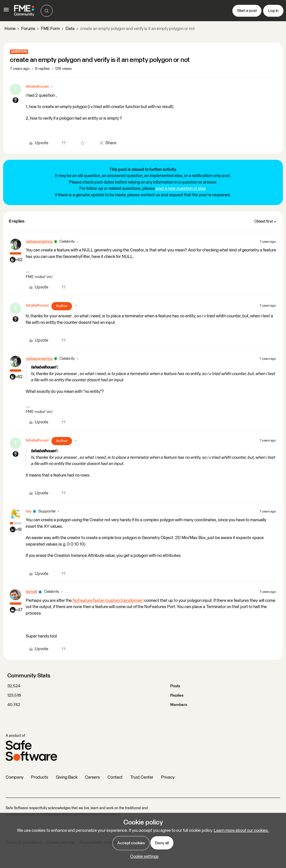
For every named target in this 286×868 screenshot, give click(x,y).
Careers (92, 777)
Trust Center (142, 777)
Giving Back (67, 777)
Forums (28, 29)
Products (40, 777)
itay (29, 511)
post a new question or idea (181, 189)
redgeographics (39, 242)
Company (15, 777)
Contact (115, 777)
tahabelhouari (37, 87)
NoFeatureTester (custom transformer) (108, 601)
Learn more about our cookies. (241, 831)
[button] (6, 12)
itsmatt (31, 592)
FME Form (50, 29)
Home (10, 29)
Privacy (168, 777)
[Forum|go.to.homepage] (24, 11)
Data (70, 29)
